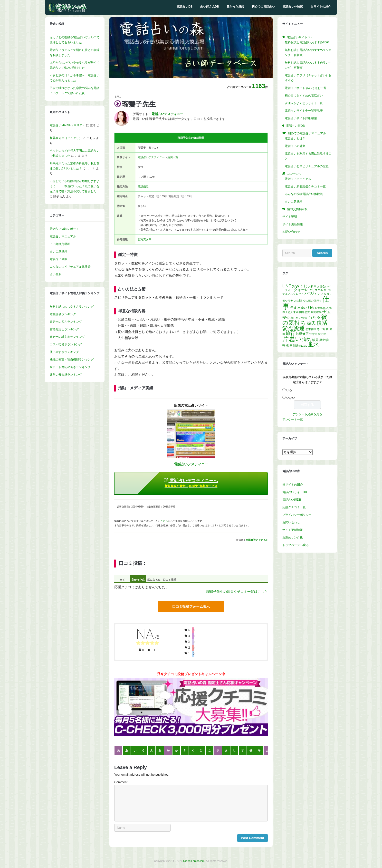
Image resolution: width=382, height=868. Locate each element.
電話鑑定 (143, 186)
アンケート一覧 (293, 419)
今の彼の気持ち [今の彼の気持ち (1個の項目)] (312, 301)
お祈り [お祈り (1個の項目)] (312, 286)
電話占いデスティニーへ (191, 483)
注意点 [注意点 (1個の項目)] (313, 334)
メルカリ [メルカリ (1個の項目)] (326, 294)
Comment (121, 782)
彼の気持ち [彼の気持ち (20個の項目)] (305, 320)
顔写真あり (145, 239)
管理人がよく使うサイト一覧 (304, 103)
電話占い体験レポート (64, 229)
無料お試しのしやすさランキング (72, 307)
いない (291, 398)
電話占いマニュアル (63, 236)
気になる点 (154, 580)
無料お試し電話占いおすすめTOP (307, 42)
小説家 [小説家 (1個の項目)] (303, 318)
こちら (164, 521)
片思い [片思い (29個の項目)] (292, 339)
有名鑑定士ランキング (64, 329)
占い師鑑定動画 (60, 244)
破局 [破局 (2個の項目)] (315, 340)
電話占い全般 (58, 259)
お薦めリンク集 (293, 537)
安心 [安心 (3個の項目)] (286, 318)
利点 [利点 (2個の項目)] (311, 308)
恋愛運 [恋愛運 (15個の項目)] (296, 328)
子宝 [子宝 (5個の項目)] (326, 312)
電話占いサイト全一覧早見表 (304, 111)
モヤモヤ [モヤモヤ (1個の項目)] (288, 301)
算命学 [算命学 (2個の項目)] (324, 340)
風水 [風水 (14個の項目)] (313, 345)
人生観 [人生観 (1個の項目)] (298, 301)
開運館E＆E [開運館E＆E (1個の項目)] (300, 346)
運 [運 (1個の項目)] (291, 346)
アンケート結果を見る (307, 414)
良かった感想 (235, 7)
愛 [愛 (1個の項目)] (327, 329)
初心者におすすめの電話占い (304, 96)
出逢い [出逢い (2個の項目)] (302, 308)
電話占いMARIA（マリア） (67, 125)
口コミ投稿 (170, 580)
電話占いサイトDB (295, 492)
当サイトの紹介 (321, 7)
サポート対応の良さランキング (70, 367)
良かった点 (138, 580)
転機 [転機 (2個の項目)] (286, 346)
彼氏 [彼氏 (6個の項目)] (311, 323)
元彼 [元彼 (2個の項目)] (293, 308)
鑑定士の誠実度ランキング (67, 337)
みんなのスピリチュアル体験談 (70, 267)
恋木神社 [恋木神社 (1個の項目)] (311, 329)
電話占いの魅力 (295, 146)
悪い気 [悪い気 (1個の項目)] (321, 329)
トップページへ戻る (296, 545)
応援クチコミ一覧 (294, 507)
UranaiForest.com (194, 861)
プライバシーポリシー (297, 515)
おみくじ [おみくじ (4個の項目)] (300, 286)
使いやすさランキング (64, 352)
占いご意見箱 (58, 252)
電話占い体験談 (293, 7)
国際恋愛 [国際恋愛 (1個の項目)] (305, 312)
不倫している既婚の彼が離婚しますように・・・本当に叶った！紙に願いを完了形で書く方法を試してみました (75, 186)
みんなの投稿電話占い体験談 (304, 194)
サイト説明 (290, 217)
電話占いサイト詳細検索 (301, 118)
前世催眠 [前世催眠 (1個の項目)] (320, 308)
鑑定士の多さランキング (66, 322)
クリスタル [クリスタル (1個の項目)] (316, 290)
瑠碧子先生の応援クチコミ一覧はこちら (237, 592)
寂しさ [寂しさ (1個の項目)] (294, 318)
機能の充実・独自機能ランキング (72, 360)
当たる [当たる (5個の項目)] (314, 317)
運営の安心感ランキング (66, 375)
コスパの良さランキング (66, 344)
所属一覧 (173, 157)
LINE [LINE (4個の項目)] (287, 286)
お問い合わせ (291, 232)
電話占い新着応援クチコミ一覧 (305, 186)
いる (289, 390)
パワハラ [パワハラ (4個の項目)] (312, 293)
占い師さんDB (210, 7)
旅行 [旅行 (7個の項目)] (290, 333)
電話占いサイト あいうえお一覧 (306, 88)
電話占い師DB (292, 500)
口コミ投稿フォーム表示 (191, 606)
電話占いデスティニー (151, 157)
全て (122, 580)
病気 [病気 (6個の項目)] (307, 340)
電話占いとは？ (295, 138)
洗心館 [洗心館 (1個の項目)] (322, 334)
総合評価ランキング (63, 314)
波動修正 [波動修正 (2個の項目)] (302, 334)
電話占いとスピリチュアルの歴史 (307, 166)
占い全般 (56, 274)
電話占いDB (185, 7)
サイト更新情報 (293, 224)
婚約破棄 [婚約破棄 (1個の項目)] (316, 312)
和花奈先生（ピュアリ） (66, 138)
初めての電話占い (263, 7)
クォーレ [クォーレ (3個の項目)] (301, 290)
